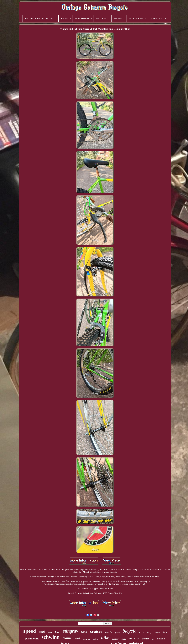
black (50, 632)
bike (105, 637)
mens (124, 639)
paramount (32, 638)
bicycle (129, 631)
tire (153, 639)
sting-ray (87, 639)
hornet (141, 633)
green (117, 632)
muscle (134, 638)
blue (58, 632)
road (84, 632)
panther (115, 639)
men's (109, 632)
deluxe (146, 639)
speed (29, 631)
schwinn (51, 637)
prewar (157, 633)
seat (42, 631)
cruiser (96, 631)
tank (77, 638)
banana (161, 639)
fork (165, 632)
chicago (149, 633)
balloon (96, 639)
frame (67, 638)
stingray (71, 631)
